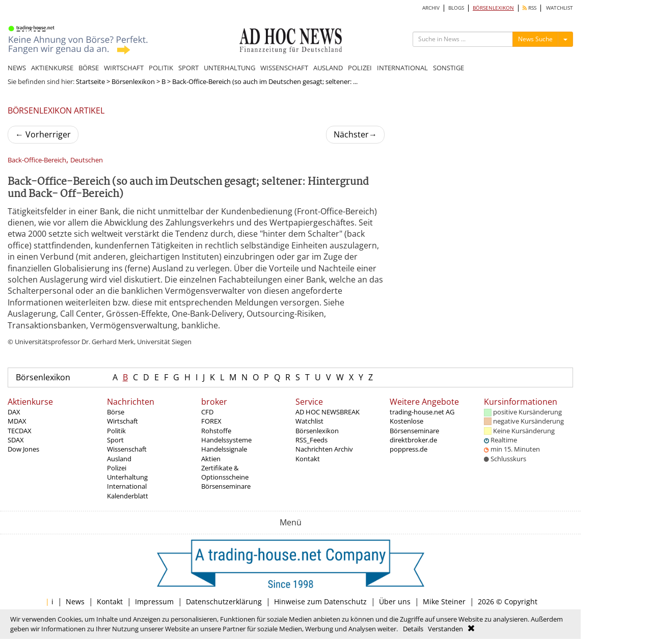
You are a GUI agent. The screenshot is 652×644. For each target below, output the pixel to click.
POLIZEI (360, 68)
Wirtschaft (123, 421)
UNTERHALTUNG (229, 68)
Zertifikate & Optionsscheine (225, 472)
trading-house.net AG (422, 412)
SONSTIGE (449, 68)
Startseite (90, 81)
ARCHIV (431, 8)
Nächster (355, 134)
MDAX (17, 421)
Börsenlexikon (133, 81)
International (127, 486)
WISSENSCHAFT (284, 68)
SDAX (16, 440)
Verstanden (445, 629)
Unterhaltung (127, 477)
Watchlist (309, 421)
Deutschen (87, 160)
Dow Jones (23, 449)
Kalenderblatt (128, 496)
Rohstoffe (216, 431)
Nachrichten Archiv (324, 449)
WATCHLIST (560, 8)
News (75, 601)
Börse (116, 412)
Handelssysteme (226, 440)
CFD (207, 412)
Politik (116, 431)
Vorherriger (43, 134)
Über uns (395, 601)
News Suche (535, 39)
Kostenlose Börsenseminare (414, 426)
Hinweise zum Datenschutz (320, 601)
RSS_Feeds (311, 440)
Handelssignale (224, 449)
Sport (115, 440)
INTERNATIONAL (402, 68)
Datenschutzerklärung (224, 601)
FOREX (211, 421)
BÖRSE (89, 68)
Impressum (154, 601)
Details (413, 629)
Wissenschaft (127, 449)
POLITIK (161, 68)
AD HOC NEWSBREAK (328, 412)
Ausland (119, 459)
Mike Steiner (444, 601)
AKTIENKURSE (52, 68)
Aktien (211, 459)
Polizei (117, 468)
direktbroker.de (413, 440)
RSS (529, 8)
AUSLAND (328, 68)
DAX (14, 412)
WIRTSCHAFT (124, 68)
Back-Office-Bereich (37, 160)
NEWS (17, 68)
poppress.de (409, 449)
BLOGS (456, 8)
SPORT (188, 68)
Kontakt (308, 459)
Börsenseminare (226, 486)
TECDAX (20, 431)
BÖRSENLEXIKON (493, 8)
